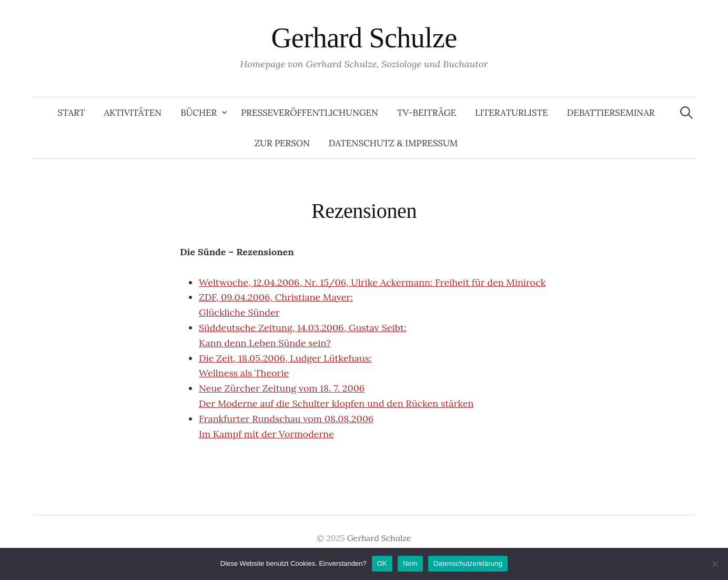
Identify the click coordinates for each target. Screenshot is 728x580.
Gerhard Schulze (364, 38)
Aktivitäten (133, 113)
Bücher (199, 113)
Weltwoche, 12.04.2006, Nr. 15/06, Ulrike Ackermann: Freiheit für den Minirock (372, 282)
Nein (410, 563)
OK (382, 563)
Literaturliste (512, 113)
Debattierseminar (611, 113)
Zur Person (282, 143)
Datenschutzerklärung (468, 563)
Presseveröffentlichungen (310, 113)
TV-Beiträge (427, 113)
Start (72, 113)
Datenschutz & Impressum (393, 143)
